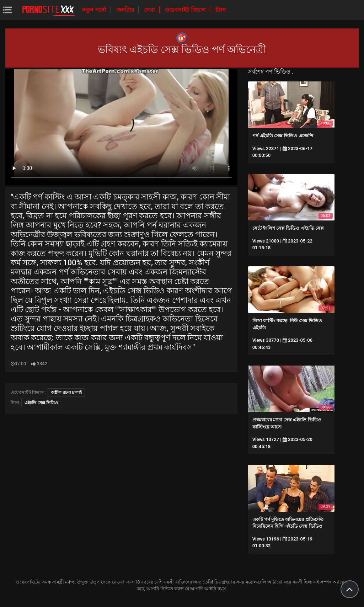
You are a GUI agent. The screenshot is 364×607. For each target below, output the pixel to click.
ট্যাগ (221, 10)
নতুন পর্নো (95, 10)
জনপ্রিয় (126, 10)
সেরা (150, 10)
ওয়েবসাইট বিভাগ (186, 10)
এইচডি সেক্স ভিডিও (41, 403)
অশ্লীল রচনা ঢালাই (66, 393)
